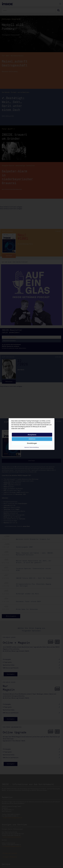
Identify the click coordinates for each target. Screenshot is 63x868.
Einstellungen (32, 443)
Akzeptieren (32, 435)
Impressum (27, 447)
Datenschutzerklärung (34, 447)
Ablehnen (32, 439)
